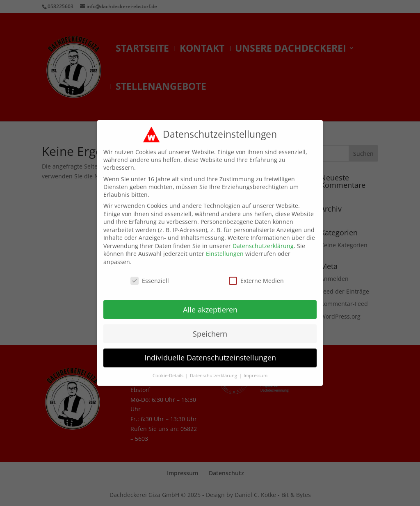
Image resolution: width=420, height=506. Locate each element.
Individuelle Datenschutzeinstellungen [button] (210, 352)
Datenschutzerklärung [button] (214, 370)
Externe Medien (256, 275)
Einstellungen (225, 248)
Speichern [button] (210, 328)
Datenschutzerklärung (263, 240)
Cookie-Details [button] (169, 370)
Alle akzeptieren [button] (210, 304)
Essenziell (150, 275)
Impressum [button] (256, 370)
